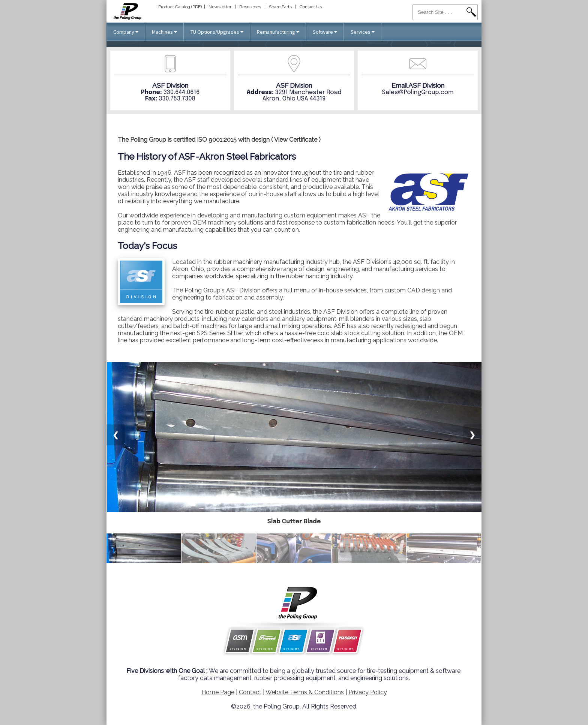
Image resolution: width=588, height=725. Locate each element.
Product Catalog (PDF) (180, 7)
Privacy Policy (368, 692)
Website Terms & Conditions (305, 692)
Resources (250, 7)
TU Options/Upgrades (217, 32)
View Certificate (296, 140)
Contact (250, 692)
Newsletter (220, 7)
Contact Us (311, 7)
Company (126, 32)
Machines (164, 32)
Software (325, 32)
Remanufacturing (278, 32)
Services (363, 32)
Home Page (218, 692)
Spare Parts (280, 7)
